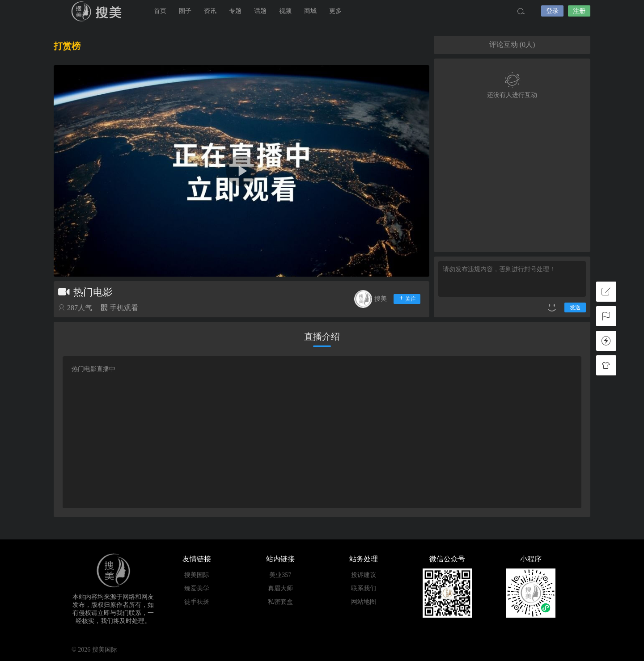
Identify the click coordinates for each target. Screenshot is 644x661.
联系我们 (364, 588)
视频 (285, 11)
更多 (335, 11)
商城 (310, 11)
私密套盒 (280, 602)
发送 (575, 307)
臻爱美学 (197, 588)
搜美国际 (98, 11)
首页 (160, 11)
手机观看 (119, 308)
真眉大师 (280, 588)
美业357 (280, 575)
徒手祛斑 (197, 602)
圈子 (185, 11)
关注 (407, 298)
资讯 (210, 11)
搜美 (381, 299)
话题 (260, 11)
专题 (235, 11)
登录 (552, 11)
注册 (579, 11)
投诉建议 (364, 575)
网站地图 (364, 602)
